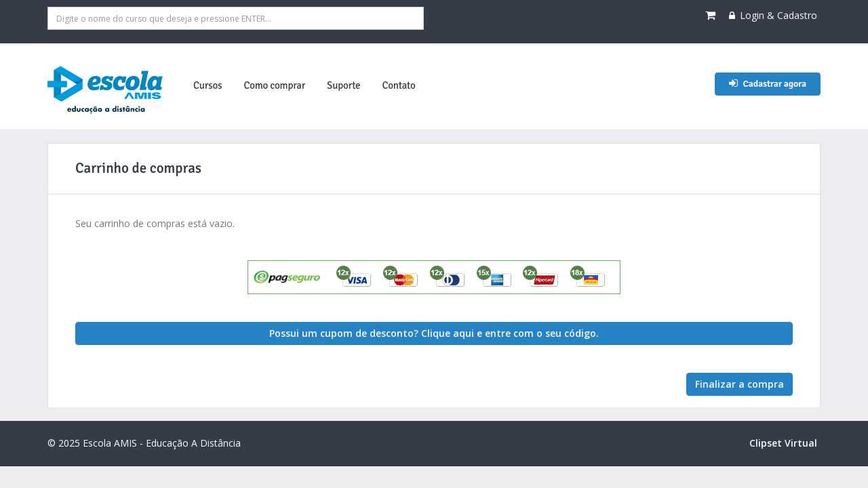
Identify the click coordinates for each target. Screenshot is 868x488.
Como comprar (274, 85)
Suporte (343, 85)
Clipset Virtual (783, 443)
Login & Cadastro (773, 15)
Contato (398, 85)
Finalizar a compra (739, 384)
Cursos (208, 85)
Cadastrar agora (768, 84)
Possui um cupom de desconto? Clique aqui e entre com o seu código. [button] (434, 333)
